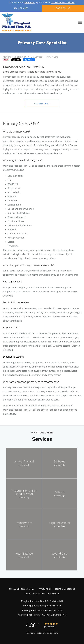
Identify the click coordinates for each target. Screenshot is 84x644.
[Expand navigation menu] (80, 22)
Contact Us (54, 593)
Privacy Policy (45, 589)
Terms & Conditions (65, 589)
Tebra (55, 633)
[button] (42, 103)
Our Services (36, 57)
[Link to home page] (21, 22)
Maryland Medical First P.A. (15, 57)
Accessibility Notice (35, 593)
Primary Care (52, 57)
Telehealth (30, 2)
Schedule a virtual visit (63, 2)
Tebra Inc (30, 589)
